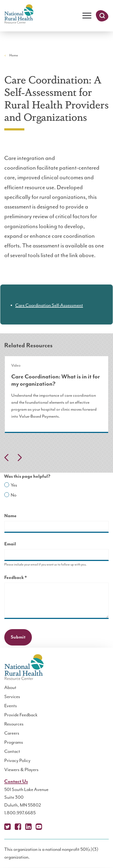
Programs (14, 742)
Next (20, 458)
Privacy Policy (17, 761)
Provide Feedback (21, 715)
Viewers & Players (21, 770)
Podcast (49, 827)
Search (102, 16)
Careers (12, 733)
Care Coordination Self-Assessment (49, 305)
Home (14, 55)
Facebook (18, 827)
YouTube (39, 827)
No (14, 495)
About (10, 688)
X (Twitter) (7, 827)
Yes (14, 485)
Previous (6, 458)
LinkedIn (28, 827)
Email (10, 544)
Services (12, 697)
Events (11, 706)
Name (10, 516)
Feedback (25, 578)
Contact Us (16, 782)
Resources (14, 724)
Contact (12, 752)
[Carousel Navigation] (56, 459)
